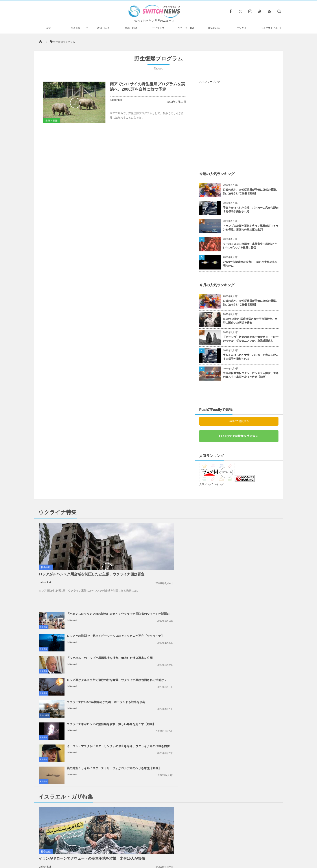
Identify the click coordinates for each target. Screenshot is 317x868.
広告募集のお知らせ (230, 848)
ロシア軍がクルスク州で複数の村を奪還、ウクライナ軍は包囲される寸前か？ (249, 548)
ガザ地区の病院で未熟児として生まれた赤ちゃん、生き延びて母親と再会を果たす (169, 631)
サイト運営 (114, 848)
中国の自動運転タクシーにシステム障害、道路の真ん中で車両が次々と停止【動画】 (251, 375)
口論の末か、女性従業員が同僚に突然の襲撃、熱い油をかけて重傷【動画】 (251, 192)
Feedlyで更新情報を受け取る (239, 436)
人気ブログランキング (211, 484)
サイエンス (158, 28)
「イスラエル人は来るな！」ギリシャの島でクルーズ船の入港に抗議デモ (249, 653)
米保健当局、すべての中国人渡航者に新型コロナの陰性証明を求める (84, 802)
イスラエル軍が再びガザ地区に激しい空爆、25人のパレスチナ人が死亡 (249, 697)
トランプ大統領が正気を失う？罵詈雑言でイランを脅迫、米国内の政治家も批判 (251, 228)
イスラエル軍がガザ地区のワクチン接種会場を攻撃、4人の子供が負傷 (249, 631)
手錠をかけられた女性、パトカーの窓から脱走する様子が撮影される (251, 210)
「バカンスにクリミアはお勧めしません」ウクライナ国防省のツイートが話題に (169, 526)
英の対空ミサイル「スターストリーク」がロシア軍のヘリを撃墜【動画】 (249, 592)
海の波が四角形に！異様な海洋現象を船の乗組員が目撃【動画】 (84, 820)
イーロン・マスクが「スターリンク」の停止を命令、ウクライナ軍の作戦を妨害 (169, 592)
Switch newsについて (88, 848)
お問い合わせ (168, 848)
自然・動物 (131, 28)
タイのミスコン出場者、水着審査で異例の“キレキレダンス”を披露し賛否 (250, 246)
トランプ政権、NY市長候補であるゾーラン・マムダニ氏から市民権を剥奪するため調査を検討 (84, 783)
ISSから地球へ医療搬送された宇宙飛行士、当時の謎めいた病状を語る (250, 321)
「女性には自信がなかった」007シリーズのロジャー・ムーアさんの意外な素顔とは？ (84, 763)
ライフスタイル (269, 28)
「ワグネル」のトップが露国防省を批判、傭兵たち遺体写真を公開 (169, 546)
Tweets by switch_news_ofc (158, 739)
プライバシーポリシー (140, 848)
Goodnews (214, 28)
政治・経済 (103, 28)
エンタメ (241, 28)
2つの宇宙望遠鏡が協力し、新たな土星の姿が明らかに (250, 264)
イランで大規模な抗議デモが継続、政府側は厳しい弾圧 (84, 745)
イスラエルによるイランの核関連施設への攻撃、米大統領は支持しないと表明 (169, 653)
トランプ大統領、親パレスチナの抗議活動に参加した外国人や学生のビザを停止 (169, 697)
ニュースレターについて (197, 848)
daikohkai (116, 100)
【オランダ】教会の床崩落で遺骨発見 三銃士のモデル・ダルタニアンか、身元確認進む (251, 339)
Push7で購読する (239, 421)
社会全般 (76, 28)
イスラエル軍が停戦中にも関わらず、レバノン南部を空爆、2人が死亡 (249, 675)
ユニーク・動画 (186, 28)
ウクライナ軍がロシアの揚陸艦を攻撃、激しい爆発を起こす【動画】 (249, 570)
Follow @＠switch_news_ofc (159, 747)
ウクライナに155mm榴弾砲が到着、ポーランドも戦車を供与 (168, 568)
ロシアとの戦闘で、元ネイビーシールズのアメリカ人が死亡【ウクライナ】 (249, 526)
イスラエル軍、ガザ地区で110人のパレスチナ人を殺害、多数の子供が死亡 (169, 675)
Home (48, 28)
